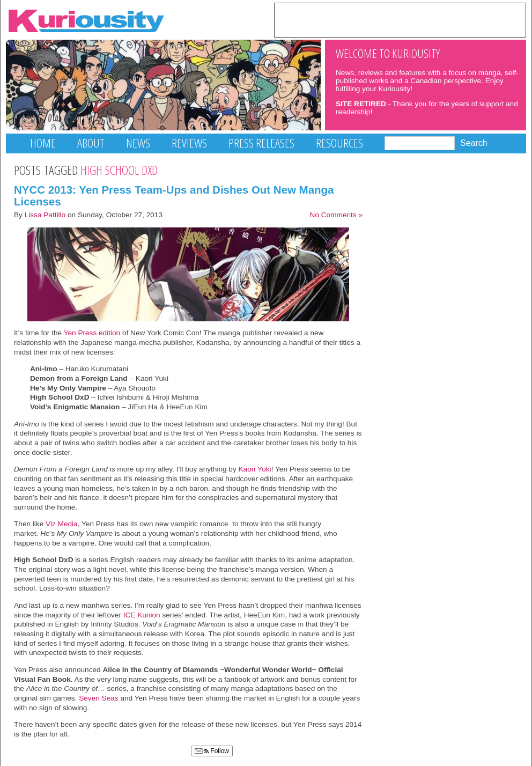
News (138, 143)
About (91, 143)
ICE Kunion (142, 615)
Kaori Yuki (255, 469)
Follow (212, 751)
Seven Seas (98, 698)
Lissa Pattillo (45, 215)
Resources (339, 143)
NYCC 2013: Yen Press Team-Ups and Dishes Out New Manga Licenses (174, 196)
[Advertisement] (400, 19)
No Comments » (336, 215)
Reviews (189, 143)
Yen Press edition (92, 333)
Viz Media (62, 524)
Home (43, 143)
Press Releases (261, 143)
